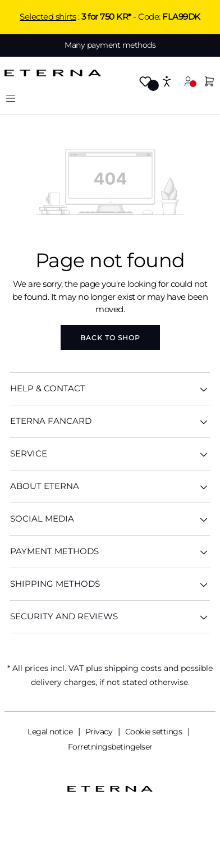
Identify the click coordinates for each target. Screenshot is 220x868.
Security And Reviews (110, 617)
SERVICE (110, 454)
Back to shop (110, 338)
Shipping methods (110, 584)
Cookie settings (155, 732)
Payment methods (110, 552)
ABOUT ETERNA (110, 486)
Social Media (110, 519)
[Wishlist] (145, 82)
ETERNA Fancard (110, 421)
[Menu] (11, 98)
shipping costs (133, 668)
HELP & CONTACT (110, 389)
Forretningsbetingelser (110, 747)
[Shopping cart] (209, 82)
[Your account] (188, 81)
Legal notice (51, 732)
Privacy (100, 732)
